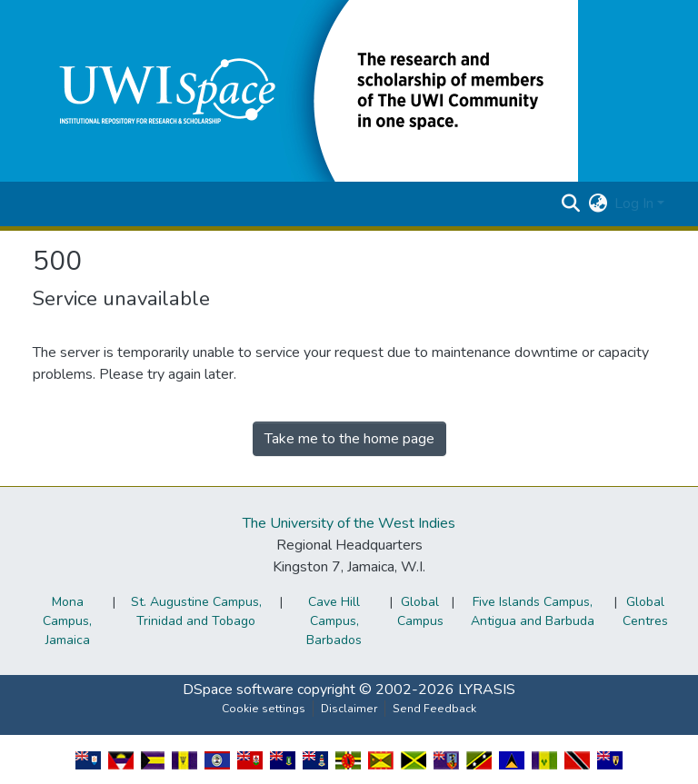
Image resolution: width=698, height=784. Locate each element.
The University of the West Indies (349, 523)
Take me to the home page (349, 439)
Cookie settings (264, 709)
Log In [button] (636, 203)
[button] (305, 90)
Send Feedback (434, 709)
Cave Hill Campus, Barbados (334, 621)
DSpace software (238, 690)
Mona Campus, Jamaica (67, 621)
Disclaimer (349, 709)
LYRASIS (487, 690)
